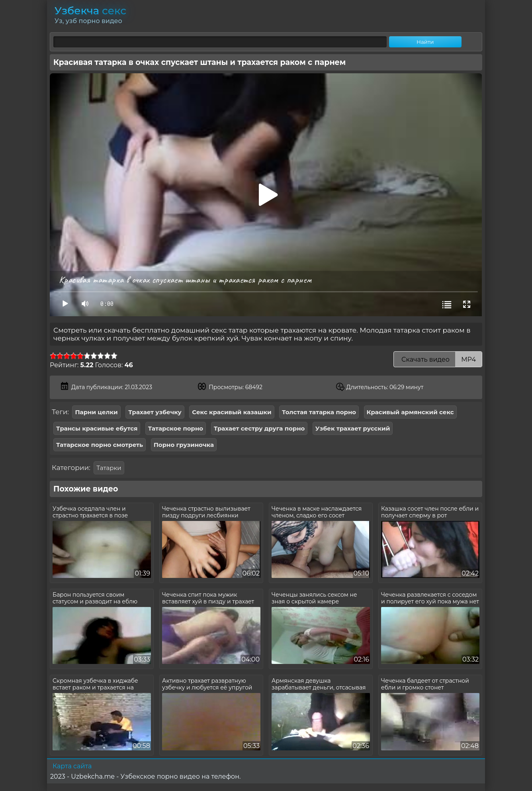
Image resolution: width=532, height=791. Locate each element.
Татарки (109, 468)
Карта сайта (72, 766)
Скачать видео (438, 359)
